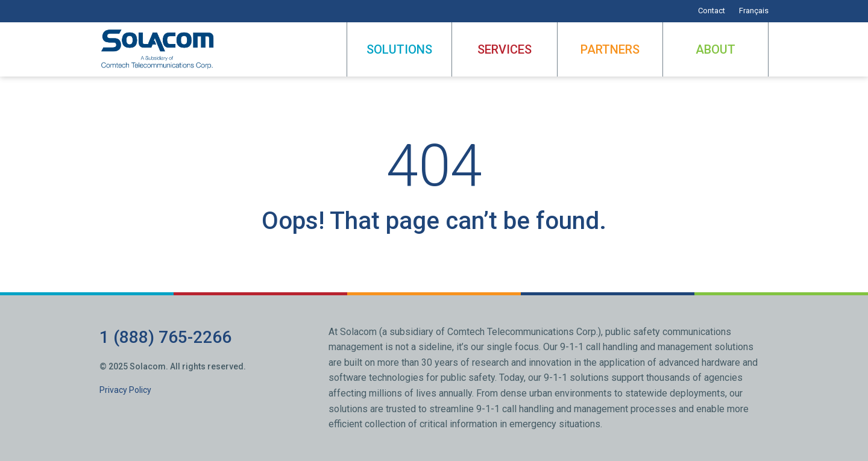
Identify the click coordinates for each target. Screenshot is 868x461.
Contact (712, 11)
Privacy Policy (125, 390)
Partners (610, 49)
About (715, 49)
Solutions (399, 49)
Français (754, 11)
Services (505, 49)
